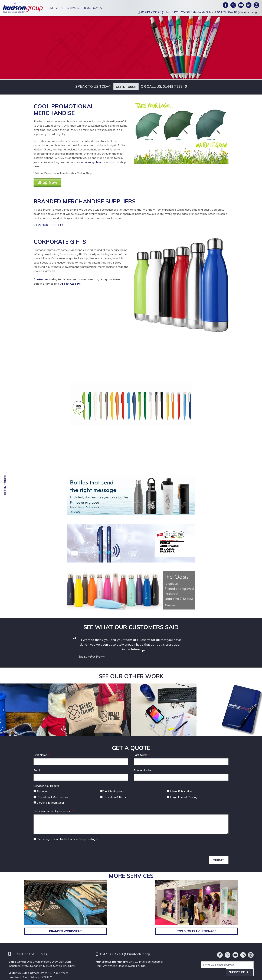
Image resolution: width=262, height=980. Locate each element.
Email (37, 770)
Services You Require (47, 786)
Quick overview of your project (53, 811)
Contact (99, 8)
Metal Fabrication (179, 791)
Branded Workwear (65, 931)
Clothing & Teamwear (49, 803)
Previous (3, 710)
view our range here (90, 162)
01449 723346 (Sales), (156, 12)
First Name (40, 755)
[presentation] (60, 849)
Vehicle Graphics (112, 791)
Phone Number (143, 770)
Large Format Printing (182, 797)
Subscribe (237, 972)
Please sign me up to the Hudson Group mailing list (67, 839)
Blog (87, 8)
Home (50, 8)
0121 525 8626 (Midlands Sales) (193, 12)
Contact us (41, 279)
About (60, 8)
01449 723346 (175, 86)
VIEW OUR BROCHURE (49, 225)
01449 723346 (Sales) (30, 954)
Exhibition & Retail (113, 797)
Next (259, 710)
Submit (219, 860)
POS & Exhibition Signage (196, 931)
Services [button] (73, 8)
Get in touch (126, 87)
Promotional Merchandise (51, 797)
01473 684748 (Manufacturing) (237, 12)
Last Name (141, 755)
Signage (40, 791)
